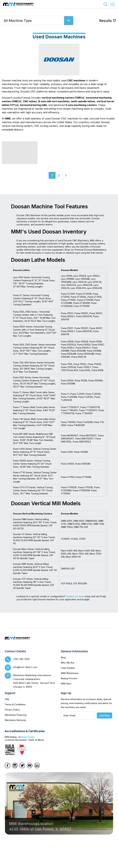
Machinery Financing (16, 715)
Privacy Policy (12, 710)
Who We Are (68, 663)
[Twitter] (22, 767)
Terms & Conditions (15, 704)
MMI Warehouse (70, 673)
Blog (63, 657)
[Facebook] (8, 767)
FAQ (7, 699)
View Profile (28, 737)
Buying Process (69, 678)
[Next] (66, 175)
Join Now (104, 716)
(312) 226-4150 (21, 659)
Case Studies (68, 668)
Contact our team (75, 596)
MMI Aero (66, 684)
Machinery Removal (15, 720)
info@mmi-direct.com (25, 667)
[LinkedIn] (37, 767)
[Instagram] (15, 767)
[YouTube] (30, 767)
